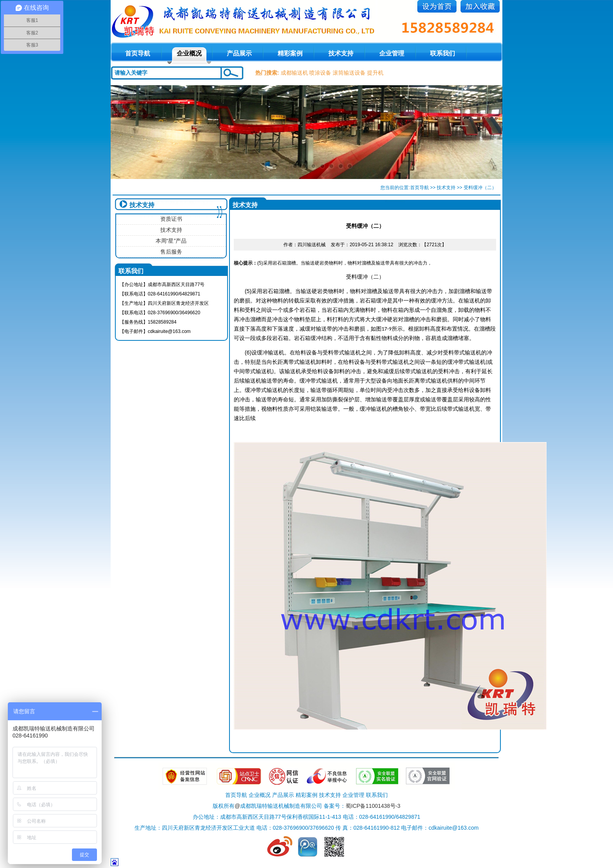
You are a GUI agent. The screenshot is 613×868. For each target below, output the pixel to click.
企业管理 (392, 53)
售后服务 (171, 252)
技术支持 (341, 53)
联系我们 (443, 53)
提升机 (375, 73)
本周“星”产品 (171, 241)
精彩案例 (290, 53)
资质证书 (171, 219)
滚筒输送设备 (349, 73)
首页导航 (419, 188)
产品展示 (239, 53)
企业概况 (189, 53)
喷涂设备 (320, 73)
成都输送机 (294, 73)
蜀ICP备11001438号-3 (373, 806)
